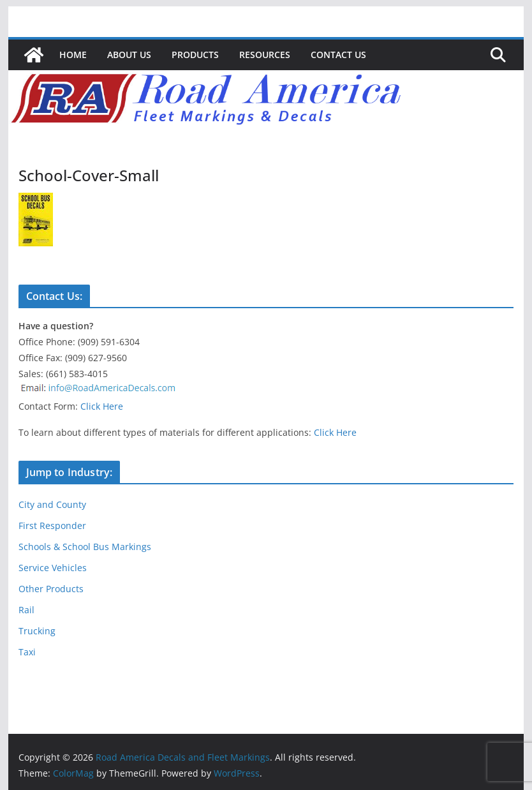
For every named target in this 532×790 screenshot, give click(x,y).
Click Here (102, 406)
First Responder (52, 525)
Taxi (27, 652)
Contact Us (338, 55)
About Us (129, 55)
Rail (26, 610)
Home (73, 55)
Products (195, 55)
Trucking (37, 631)
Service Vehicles (53, 568)
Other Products (51, 589)
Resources (265, 55)
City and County (52, 504)
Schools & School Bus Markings (85, 547)
